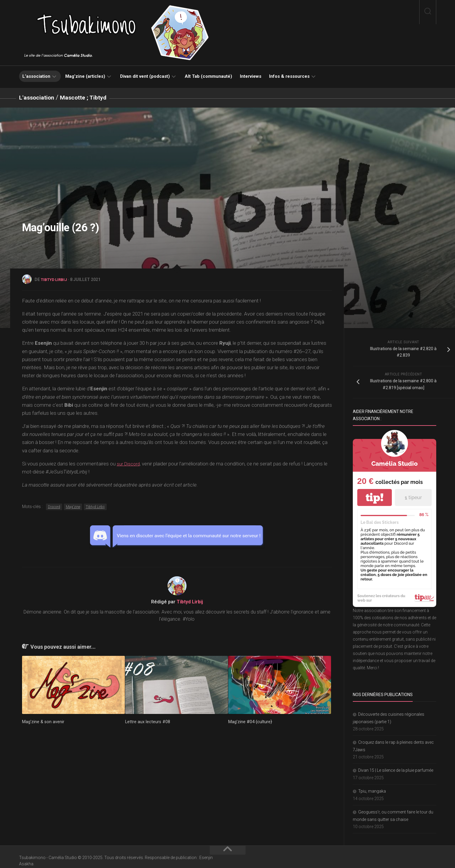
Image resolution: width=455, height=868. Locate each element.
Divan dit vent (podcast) (145, 76)
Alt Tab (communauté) (208, 76)
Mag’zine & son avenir (44, 721)
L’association (36, 76)
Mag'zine (73, 506)
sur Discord (129, 463)
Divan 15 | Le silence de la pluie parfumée (396, 770)
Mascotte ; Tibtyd (90, 97)
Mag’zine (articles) (85, 76)
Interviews (251, 76)
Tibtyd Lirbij (55, 279)
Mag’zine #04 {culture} (250, 721)
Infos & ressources (289, 76)
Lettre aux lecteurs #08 (148, 721)
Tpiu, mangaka (372, 791)
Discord (54, 506)
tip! (375, 497)
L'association (39, 97)
